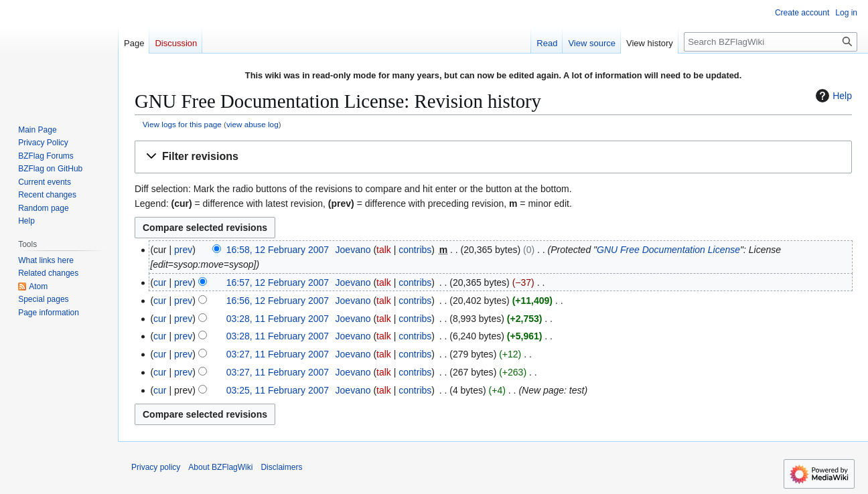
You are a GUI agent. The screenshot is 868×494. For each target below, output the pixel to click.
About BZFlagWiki (220, 467)
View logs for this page (182, 124)
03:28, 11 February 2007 (278, 319)
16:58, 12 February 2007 (278, 250)
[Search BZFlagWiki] (771, 42)
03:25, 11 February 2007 (278, 390)
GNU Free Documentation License (668, 250)
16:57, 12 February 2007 (278, 282)
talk (384, 250)
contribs (415, 250)
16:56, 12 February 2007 (278, 301)
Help (832, 96)
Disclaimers (281, 467)
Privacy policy (156, 467)
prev (183, 250)
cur (160, 282)
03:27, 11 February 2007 (278, 354)
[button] (493, 157)
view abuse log (252, 124)
